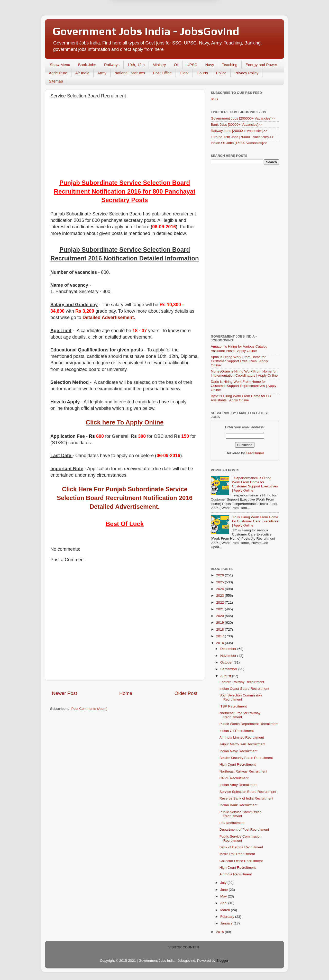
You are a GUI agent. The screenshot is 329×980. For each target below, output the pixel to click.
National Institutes (130, 73)
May (224, 896)
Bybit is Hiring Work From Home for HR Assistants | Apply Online (241, 398)
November (229, 656)
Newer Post (65, 693)
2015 (221, 932)
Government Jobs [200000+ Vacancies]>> (243, 118)
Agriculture (58, 73)
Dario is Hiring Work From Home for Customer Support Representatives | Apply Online (244, 386)
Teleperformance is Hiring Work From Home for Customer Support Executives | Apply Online (255, 484)
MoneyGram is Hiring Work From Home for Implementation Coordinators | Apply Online (244, 373)
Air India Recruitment (236, 874)
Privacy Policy (246, 73)
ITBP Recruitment (233, 706)
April (224, 903)
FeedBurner (255, 453)
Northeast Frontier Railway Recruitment (240, 715)
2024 (221, 589)
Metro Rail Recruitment (237, 854)
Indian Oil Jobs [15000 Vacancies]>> (239, 143)
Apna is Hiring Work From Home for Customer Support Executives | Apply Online (239, 361)
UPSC (192, 65)
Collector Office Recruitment (241, 861)
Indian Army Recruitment (239, 785)
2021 (221, 609)
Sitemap (56, 81)
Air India (82, 73)
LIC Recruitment (232, 823)
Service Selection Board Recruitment (248, 792)
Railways (112, 65)
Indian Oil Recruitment (237, 731)
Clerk (184, 73)
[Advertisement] (125, 140)
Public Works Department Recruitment (249, 724)
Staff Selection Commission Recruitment (241, 697)
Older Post (186, 693)
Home (126, 693)
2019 (221, 623)
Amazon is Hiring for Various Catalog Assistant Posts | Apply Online (239, 348)
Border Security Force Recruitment (246, 758)
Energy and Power (261, 65)
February (228, 917)
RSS (214, 99)
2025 (221, 582)
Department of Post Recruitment (244, 829)
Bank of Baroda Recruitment (241, 847)
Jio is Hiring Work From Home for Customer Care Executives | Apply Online (255, 521)
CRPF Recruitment (234, 778)
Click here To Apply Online (125, 422)
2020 (221, 616)
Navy (209, 65)
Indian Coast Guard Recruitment (244, 689)
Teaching (230, 65)
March (226, 910)
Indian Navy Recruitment (239, 751)
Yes (191, 22)
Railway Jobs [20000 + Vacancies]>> (239, 131)
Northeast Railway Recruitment (243, 771)
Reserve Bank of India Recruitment (246, 798)
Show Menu (60, 65)
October (227, 662)
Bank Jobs (87, 65)
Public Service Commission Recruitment (241, 814)
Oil (176, 65)
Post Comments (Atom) (89, 709)
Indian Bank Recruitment (239, 805)
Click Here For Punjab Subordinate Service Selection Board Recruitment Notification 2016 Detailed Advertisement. (125, 498)
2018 (221, 629)
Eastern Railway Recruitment (242, 682)
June (225, 890)
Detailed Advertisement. (109, 317)
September (229, 669)
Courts (202, 73)
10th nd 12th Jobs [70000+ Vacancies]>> (242, 137)
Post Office (162, 73)
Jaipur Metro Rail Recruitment (243, 744)
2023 (221, 596)
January (227, 923)
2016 (221, 643)
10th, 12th (136, 65)
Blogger (222, 961)
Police (221, 73)
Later (139, 22)
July (224, 883)
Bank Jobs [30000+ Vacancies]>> (237, 125)
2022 (221, 602)
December (229, 649)
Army (102, 73)
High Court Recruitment (238, 764)
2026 (221, 575)
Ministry (159, 65)
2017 (221, 636)
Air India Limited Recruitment (242, 737)
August (226, 676)
